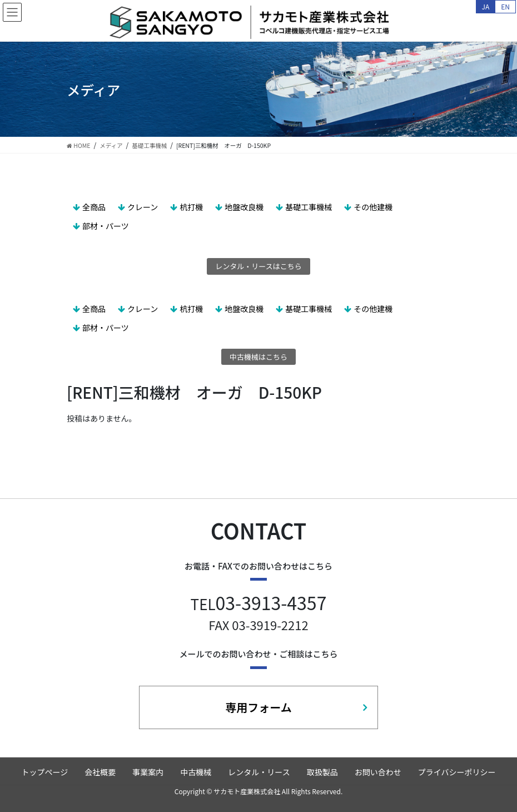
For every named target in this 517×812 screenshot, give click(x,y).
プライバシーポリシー (457, 772)
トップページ (45, 772)
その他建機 (373, 207)
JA (486, 6)
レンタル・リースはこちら (258, 266)
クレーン (143, 207)
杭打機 (191, 207)
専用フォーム (258, 707)
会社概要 (100, 772)
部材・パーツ (106, 226)
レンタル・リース (259, 772)
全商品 (94, 207)
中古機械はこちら (258, 357)
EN (505, 6)
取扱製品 (322, 772)
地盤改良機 (244, 207)
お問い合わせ (378, 772)
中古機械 (196, 772)
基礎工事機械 (309, 207)
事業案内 (148, 772)
